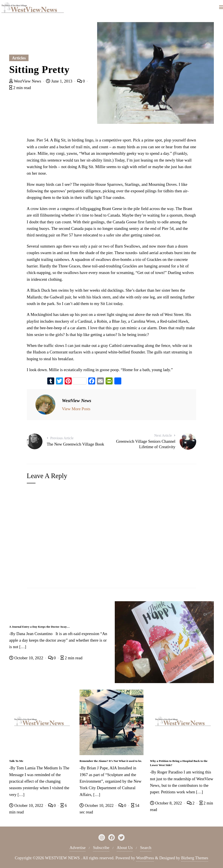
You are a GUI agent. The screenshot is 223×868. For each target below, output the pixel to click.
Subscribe (101, 848)
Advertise (78, 848)
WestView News (26, 81)
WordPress (145, 858)
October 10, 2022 (27, 658)
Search (146, 848)
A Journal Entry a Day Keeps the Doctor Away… (39, 627)
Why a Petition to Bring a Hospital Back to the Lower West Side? (179, 763)
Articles (19, 58)
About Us (125, 848)
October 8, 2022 (166, 803)
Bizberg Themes (195, 858)
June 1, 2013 (60, 81)
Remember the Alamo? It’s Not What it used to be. (111, 761)
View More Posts (76, 409)
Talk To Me (16, 761)
